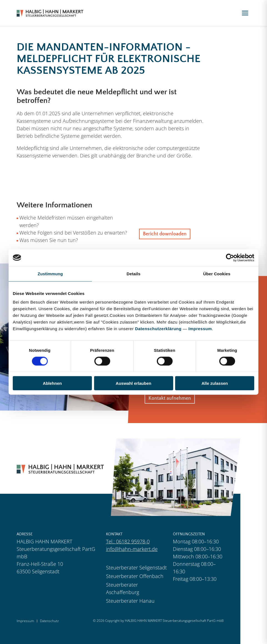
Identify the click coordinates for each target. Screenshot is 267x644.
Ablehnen (52, 383)
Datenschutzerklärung (158, 329)
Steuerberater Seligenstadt (136, 567)
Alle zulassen (215, 383)
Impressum (200, 329)
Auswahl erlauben (133, 383)
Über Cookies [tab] (217, 273)
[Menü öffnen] (245, 13)
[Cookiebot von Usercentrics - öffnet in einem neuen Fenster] (230, 258)
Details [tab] (133, 273)
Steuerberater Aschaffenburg (123, 588)
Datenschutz (49, 621)
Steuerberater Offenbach (135, 576)
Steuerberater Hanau (130, 601)
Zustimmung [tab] (50, 273)
